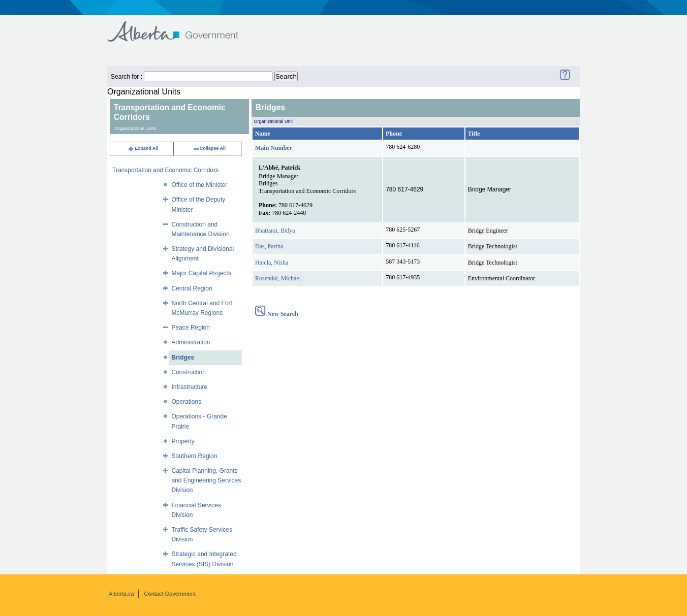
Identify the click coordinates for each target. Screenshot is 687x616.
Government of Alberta (181, 27)
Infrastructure (190, 387)
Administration (191, 342)
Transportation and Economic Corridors (165, 170)
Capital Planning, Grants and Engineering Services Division (207, 480)
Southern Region (195, 456)
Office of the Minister (200, 185)
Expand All (143, 148)
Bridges (183, 358)
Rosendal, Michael (278, 278)
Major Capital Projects (201, 273)
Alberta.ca (121, 594)
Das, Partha (269, 246)
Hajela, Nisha (272, 263)
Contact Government (170, 594)
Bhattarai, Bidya (275, 231)
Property (183, 441)
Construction (189, 372)
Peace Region (191, 328)
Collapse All (209, 148)
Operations (187, 402)
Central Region (192, 288)
